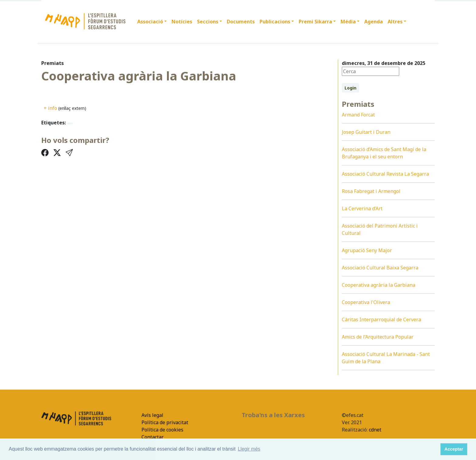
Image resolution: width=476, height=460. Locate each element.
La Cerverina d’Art (362, 208)
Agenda (374, 22)
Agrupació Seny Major (367, 250)
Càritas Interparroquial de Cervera (381, 320)
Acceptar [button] (454, 449)
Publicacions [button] (275, 22)
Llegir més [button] (249, 449)
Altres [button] (395, 22)
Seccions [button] (208, 22)
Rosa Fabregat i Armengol (371, 191)
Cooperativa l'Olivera (366, 302)
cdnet (374, 430)
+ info (50, 108)
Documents (241, 22)
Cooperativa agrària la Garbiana (379, 285)
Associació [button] (150, 22)
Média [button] (348, 22)
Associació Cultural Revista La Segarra (385, 174)
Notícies (182, 22)
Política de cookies (162, 430)
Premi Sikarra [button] (315, 22)
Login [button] (350, 88)
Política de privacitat (165, 422)
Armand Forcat (358, 115)
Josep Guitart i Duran (366, 132)
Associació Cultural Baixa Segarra (380, 268)
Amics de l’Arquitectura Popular (378, 337)
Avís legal (152, 415)
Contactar (153, 437)
